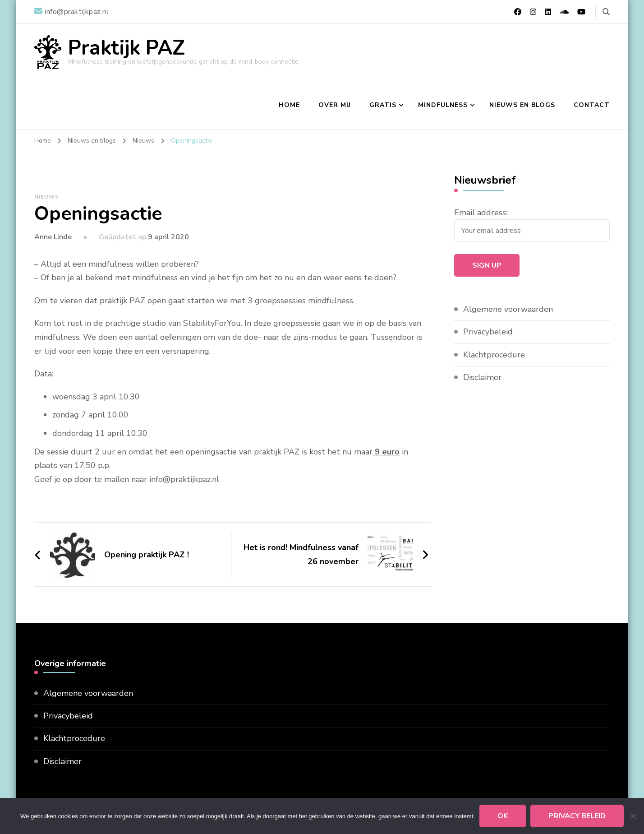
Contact (592, 105)
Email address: (481, 213)
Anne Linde (53, 237)
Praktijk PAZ (126, 48)
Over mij (335, 105)
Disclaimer (482, 377)
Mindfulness (443, 105)
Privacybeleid (488, 332)
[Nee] (633, 816)
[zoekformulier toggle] (606, 12)
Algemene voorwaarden (508, 309)
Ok (503, 816)
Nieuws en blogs (522, 105)
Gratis (383, 105)
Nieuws (47, 197)
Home (289, 105)
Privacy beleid (577, 816)
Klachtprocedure (494, 355)
